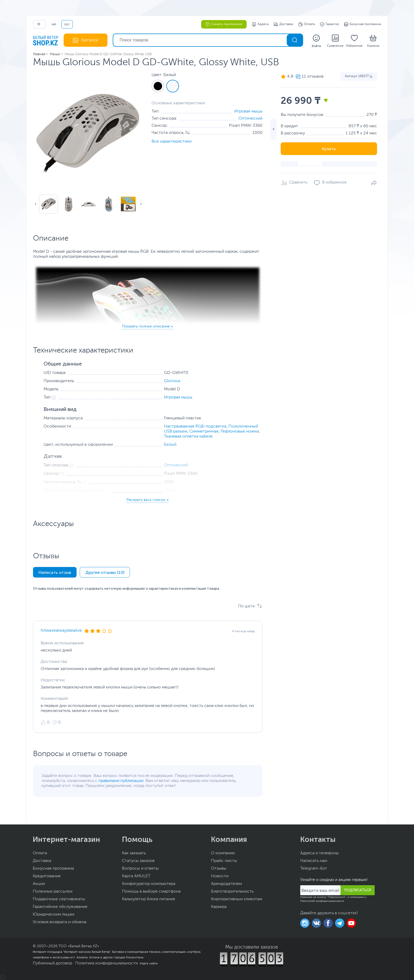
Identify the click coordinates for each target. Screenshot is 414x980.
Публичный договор (52, 963)
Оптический (250, 119)
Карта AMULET (136, 876)
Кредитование (47, 876)
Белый (170, 445)
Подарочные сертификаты (59, 899)
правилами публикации (121, 781)
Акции (39, 884)
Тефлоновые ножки (240, 432)
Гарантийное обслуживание (60, 907)
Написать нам (314, 861)
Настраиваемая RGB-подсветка (195, 426)
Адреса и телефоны (319, 853)
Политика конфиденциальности (107, 963)
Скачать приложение (224, 24)
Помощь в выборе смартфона (151, 892)
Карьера (219, 907)
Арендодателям (226, 884)
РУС (67, 24)
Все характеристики (171, 142)
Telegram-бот (314, 869)
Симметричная (204, 432)
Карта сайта (149, 963)
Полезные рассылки (53, 892)
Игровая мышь (248, 111)
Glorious (172, 381)
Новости (220, 876)
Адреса (260, 24)
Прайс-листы (224, 861)
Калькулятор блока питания (149, 899)
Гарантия (329, 24)
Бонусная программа (363, 24)
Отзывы (219, 869)
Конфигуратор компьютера (149, 884)
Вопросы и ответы (140, 869)
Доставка (283, 24)
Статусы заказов (138, 861)
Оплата (307, 24)
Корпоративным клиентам (237, 899)
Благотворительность (232, 892)
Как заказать (134, 853)
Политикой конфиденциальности (322, 901)
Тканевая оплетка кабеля (188, 437)
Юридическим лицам (53, 915)
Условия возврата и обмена (60, 922)
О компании (223, 853)
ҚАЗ (54, 24)
